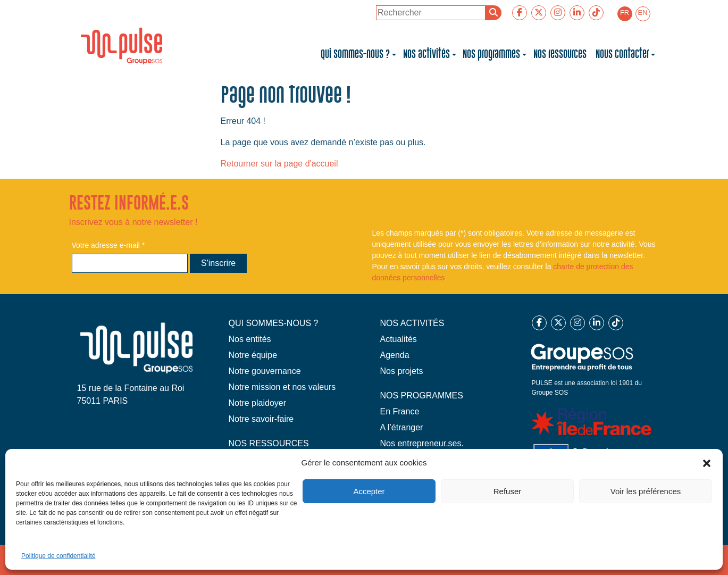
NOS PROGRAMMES (422, 395)
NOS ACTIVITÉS (412, 323)
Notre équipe (253, 355)
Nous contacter (622, 54)
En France (400, 411)
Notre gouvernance (265, 371)
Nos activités (426, 54)
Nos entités (250, 339)
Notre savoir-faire (261, 419)
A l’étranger (402, 427)
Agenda (395, 355)
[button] (707, 463)
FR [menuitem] (625, 12)
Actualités (399, 339)
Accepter (369, 491)
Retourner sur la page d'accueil (279, 164)
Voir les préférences (646, 491)
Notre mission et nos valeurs (282, 387)
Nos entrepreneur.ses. (422, 443)
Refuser (508, 491)
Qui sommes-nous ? (355, 54)
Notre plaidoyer (258, 403)
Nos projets (402, 371)
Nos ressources (561, 54)
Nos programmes (491, 54)
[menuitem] (625, 14)
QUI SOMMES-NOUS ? (274, 323)
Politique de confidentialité (58, 556)
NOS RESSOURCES (269, 443)
